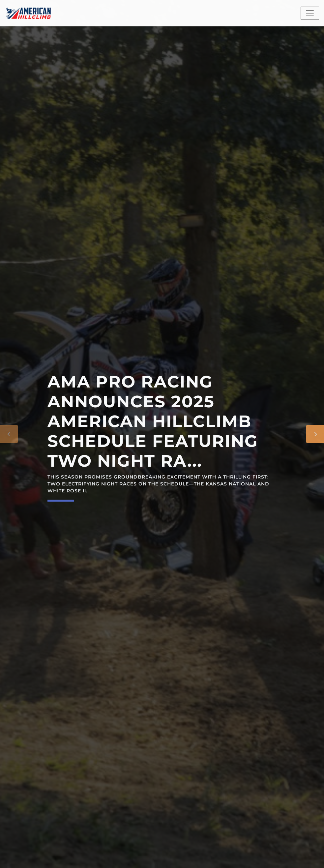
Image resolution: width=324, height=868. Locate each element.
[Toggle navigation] (310, 13)
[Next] (315, 434)
